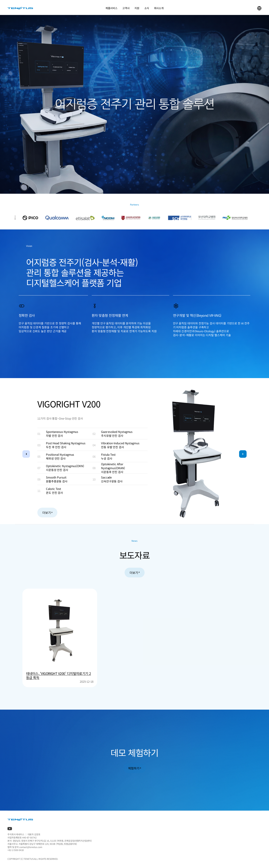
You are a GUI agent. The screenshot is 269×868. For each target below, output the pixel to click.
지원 (137, 8)
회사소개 (159, 8)
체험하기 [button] (134, 768)
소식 (147, 8)
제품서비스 (111, 8)
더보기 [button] (47, 513)
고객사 (126, 8)
